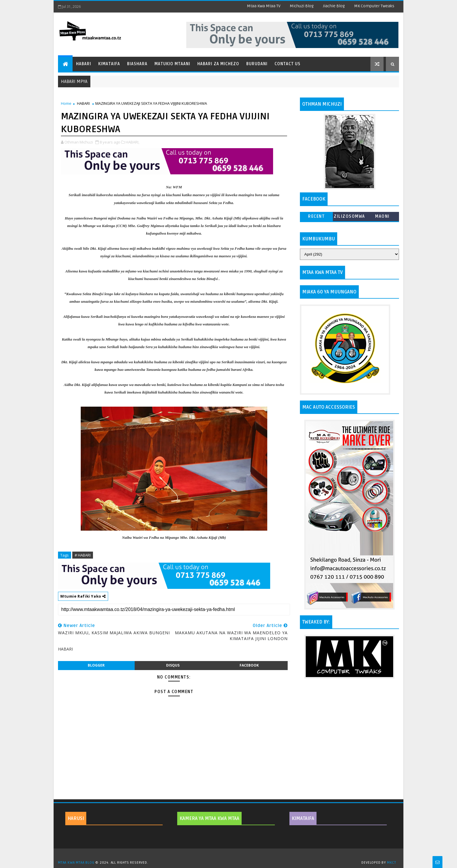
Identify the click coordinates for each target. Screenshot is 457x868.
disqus (173, 665)
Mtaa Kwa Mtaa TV (264, 6)
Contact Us (288, 64)
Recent (316, 216)
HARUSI (76, 819)
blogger (96, 665)
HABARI (83, 103)
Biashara (137, 64)
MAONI (382, 216)
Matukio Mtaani (172, 64)
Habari (84, 64)
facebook (249, 665)
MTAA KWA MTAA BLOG (76, 863)
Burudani (257, 64)
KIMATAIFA (303, 819)
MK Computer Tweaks (374, 6)
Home (66, 103)
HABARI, (132, 142)
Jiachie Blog (334, 6)
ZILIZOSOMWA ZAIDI (349, 218)
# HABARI (83, 555)
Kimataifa (109, 64)
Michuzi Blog (302, 6)
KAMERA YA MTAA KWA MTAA (209, 819)
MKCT (392, 863)
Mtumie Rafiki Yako (83, 596)
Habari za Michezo (218, 64)
